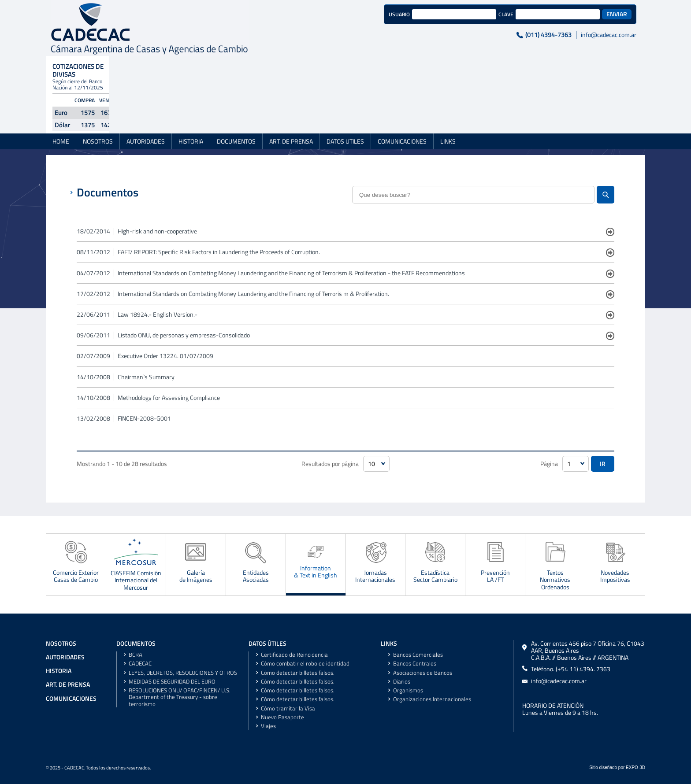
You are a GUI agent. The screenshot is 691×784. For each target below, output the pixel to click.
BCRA (136, 655)
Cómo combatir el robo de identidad (305, 664)
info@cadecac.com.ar (485, 35)
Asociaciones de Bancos (423, 673)
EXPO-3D (635, 767)
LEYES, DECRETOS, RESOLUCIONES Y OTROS (183, 673)
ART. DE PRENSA (291, 85)
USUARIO (276, 14)
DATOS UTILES (345, 85)
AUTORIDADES (146, 85)
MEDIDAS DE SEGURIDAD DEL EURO (172, 682)
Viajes (268, 726)
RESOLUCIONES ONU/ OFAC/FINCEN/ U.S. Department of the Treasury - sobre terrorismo (180, 697)
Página (549, 464)
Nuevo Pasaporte (282, 717)
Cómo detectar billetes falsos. (298, 673)
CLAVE (383, 14)
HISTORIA (191, 85)
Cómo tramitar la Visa (288, 708)
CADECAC (140, 664)
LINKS (448, 85)
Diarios (402, 682)
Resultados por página (330, 464)
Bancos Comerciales (418, 655)
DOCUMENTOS (236, 85)
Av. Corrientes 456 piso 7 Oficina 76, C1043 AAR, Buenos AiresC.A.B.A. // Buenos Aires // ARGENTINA (588, 651)
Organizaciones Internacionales (432, 699)
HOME (61, 85)
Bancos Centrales (415, 664)
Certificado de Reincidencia (294, 655)
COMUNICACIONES (402, 85)
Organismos (408, 690)
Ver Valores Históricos (583, 67)
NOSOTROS (98, 85)
